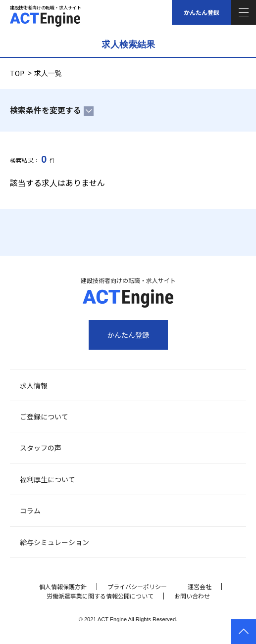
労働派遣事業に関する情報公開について (100, 596)
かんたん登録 (202, 12)
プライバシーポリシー (137, 586)
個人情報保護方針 (63, 586)
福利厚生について (48, 479)
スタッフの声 (41, 448)
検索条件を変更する (46, 110)
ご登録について (44, 416)
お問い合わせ (192, 596)
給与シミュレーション (54, 542)
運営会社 (200, 586)
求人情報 (34, 385)
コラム (30, 510)
